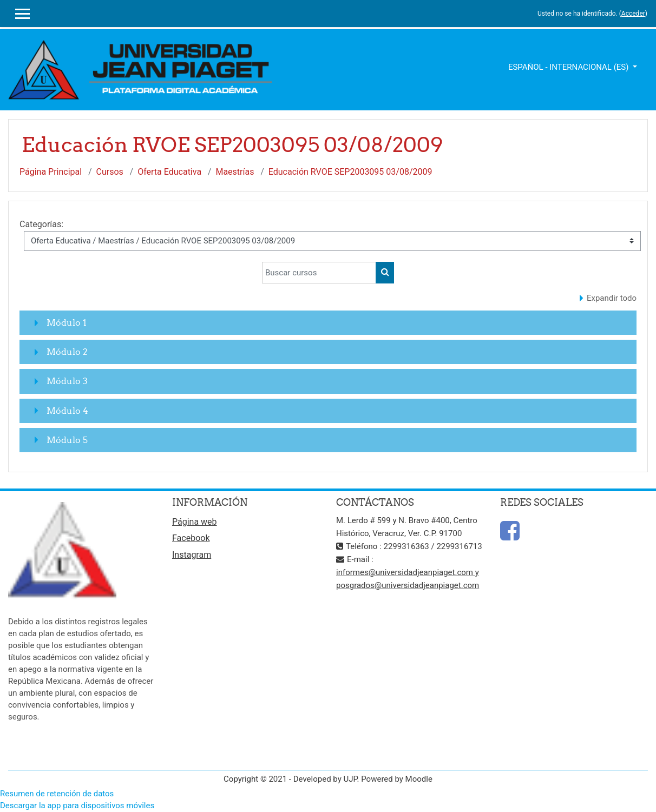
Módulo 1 (67, 322)
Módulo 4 (67, 411)
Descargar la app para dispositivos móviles (77, 806)
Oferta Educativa (169, 172)
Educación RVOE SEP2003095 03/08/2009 (350, 172)
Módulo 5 (67, 440)
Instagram (192, 555)
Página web (195, 522)
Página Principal (51, 172)
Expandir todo (612, 298)
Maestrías (235, 172)
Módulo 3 (67, 381)
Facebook (191, 538)
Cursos (110, 172)
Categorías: (41, 224)
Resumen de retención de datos (57, 794)
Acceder (633, 14)
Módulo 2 (67, 352)
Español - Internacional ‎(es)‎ (569, 67)
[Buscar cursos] (319, 273)
